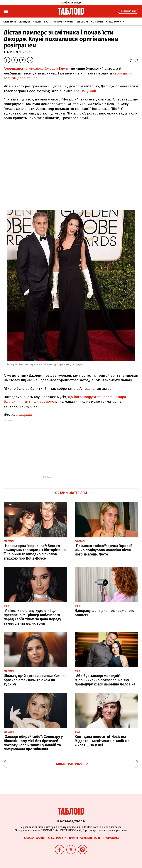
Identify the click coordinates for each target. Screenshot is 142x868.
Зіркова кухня (63, 22)
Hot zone (97, 22)
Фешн (37, 22)
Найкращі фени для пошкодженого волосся (105, 613)
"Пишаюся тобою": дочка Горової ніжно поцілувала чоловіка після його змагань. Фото (103, 550)
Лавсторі (82, 22)
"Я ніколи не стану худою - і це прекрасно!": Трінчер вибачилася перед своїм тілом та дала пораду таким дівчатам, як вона (32, 617)
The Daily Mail (85, 91)
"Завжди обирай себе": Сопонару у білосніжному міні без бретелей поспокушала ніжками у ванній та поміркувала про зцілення (33, 743)
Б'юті (47, 22)
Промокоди (111, 838)
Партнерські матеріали (84, 838)
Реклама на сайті (34, 838)
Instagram (23, 415)
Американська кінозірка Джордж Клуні (36, 68)
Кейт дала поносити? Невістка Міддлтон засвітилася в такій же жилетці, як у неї (102, 741)
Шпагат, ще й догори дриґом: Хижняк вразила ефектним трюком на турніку (35, 680)
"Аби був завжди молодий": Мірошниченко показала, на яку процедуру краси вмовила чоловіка (105, 680)
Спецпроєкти (115, 22)
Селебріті (10, 22)
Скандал (24, 22)
